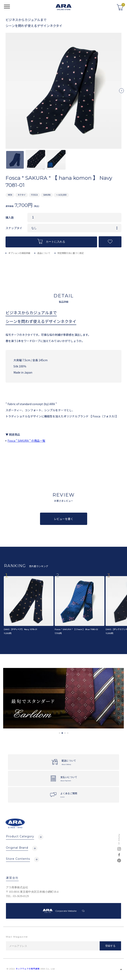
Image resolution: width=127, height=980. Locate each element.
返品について (44, 253)
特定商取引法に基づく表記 (71, 253)
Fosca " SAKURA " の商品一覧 (26, 441)
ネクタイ (22, 195)
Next (121, 92)
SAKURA (47, 195)
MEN (10, 195)
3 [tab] (65, 733)
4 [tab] (68, 733)
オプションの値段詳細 (19, 253)
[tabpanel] (64, 698)
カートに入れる (51, 241)
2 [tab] (62, 733)
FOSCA (34, 195)
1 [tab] (59, 733)
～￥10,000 (61, 195)
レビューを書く (64, 519)
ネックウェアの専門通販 (28, 969)
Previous (6, 92)
